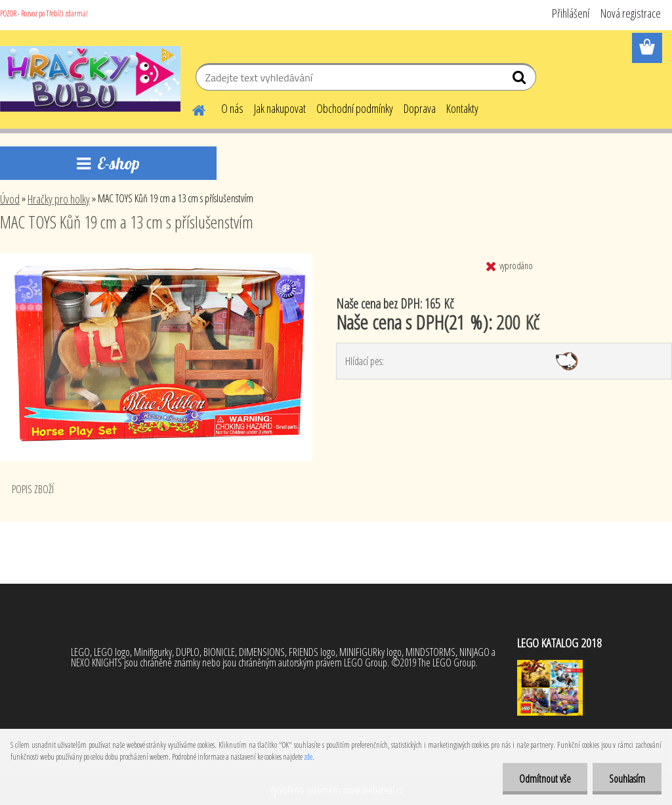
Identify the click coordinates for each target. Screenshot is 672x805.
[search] (521, 80)
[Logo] (90, 79)
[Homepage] (191, 108)
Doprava (420, 108)
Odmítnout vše (545, 779)
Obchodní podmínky (355, 108)
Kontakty (462, 108)
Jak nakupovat (280, 108)
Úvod (10, 199)
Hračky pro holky (59, 199)
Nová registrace (631, 13)
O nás (232, 108)
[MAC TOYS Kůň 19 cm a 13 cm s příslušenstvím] (156, 258)
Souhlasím (627, 779)
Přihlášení (571, 13)
